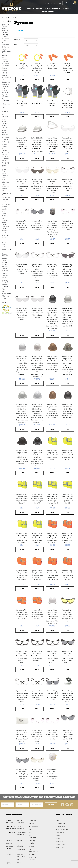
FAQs (58, 820)
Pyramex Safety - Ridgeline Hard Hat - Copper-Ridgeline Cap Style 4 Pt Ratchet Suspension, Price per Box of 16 (52, 411)
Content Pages (64, 815)
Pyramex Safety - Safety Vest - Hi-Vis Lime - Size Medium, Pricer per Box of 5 (22, 538)
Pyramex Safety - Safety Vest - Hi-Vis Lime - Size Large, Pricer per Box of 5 (67, 499)
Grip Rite (5, 200)
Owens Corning (4, 261)
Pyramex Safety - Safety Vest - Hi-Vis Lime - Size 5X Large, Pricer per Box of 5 (37, 499)
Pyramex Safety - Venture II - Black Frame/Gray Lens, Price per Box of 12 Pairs (52, 695)
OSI (3, 252)
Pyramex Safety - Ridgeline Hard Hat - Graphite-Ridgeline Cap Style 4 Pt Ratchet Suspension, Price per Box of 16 (67, 411)
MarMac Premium (5, 230)
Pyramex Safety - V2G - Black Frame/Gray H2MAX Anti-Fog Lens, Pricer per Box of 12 (67, 657)
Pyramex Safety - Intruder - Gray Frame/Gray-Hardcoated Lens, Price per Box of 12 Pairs (37, 185)
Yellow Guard (6, 296)
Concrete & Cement (5, 40)
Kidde (4, 214)
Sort (16, 45)
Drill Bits (5, 55)
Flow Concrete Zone (6, 194)
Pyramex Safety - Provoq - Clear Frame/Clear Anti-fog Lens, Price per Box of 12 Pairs (22, 314)
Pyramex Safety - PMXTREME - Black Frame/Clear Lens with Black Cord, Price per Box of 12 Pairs (52, 271)
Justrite (4, 209)
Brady (4, 132)
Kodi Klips (5, 216)
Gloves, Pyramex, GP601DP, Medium (52, 103)
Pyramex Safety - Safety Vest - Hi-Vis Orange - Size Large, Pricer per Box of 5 (67, 575)
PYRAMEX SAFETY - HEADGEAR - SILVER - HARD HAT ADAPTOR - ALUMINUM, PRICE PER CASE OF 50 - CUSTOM (37, 145)
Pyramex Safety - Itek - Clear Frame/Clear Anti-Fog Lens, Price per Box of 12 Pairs (67, 185)
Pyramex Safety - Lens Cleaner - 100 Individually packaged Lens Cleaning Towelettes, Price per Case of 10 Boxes (52, 229)
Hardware (5, 68)
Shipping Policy (61, 832)
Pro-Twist (5, 271)
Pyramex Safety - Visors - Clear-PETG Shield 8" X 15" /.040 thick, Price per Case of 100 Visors (22, 736)
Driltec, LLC (5, 182)
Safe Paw (5, 278)
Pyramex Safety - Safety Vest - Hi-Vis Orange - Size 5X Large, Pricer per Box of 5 (37, 575)
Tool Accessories (6, 100)
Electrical (5, 57)
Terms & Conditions (63, 829)
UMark (4, 291)
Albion (4, 125)
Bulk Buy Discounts (52, 8)
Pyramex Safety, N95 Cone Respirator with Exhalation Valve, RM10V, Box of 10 (52, 774)
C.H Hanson (6, 137)
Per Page (17, 40)
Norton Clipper (7, 249)
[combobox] (31, 40)
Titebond (5, 287)
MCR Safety (6, 235)
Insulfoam (5, 202)
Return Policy (60, 826)
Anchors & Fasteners (5, 25)
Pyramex (5, 273)
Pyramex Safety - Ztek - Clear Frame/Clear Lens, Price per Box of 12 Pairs (52, 735)
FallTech (4, 188)
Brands (39, 8)
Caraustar (5, 139)
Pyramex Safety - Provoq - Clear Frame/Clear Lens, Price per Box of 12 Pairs (37, 313)
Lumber (4, 75)
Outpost (4, 258)
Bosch (4, 130)
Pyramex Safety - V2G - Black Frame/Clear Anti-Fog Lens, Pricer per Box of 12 (37, 656)
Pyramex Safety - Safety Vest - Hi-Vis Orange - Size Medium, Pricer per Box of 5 (22, 614)
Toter (3, 289)
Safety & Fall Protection (6, 85)
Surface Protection (5, 92)
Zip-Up (4, 298)
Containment (6, 47)
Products (30, 8)
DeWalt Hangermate (6, 170)
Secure (5, 303)
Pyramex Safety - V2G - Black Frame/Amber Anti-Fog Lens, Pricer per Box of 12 (67, 615)
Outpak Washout (5, 255)
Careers (59, 835)
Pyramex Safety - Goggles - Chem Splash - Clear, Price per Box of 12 (67, 105)
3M (3, 114)
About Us (59, 838)
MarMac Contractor (5, 226)
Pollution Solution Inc (6, 268)
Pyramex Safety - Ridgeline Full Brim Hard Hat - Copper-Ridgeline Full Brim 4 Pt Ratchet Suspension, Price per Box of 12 (52, 364)
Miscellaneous (7, 77)
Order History (61, 847)
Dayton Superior (5, 166)
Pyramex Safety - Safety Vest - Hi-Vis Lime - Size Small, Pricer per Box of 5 (37, 538)
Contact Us (67, 8)
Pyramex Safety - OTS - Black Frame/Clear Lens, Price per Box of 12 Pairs (22, 269)
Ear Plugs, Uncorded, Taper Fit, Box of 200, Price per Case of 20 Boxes (67, 68)
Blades (4, 28)
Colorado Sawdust (5, 150)
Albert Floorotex (5, 122)
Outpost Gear (6, 82)
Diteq (4, 177)
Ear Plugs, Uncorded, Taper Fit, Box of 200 (52, 66)
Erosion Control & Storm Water (6, 62)
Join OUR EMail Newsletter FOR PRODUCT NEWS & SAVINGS (39, 797)
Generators (6, 66)
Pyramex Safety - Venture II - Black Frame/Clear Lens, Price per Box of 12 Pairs (37, 695)
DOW (3, 180)
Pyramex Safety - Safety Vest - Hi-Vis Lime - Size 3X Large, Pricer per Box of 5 (67, 455)
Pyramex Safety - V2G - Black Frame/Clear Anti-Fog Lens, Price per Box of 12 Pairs (22, 657)
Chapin (4, 146)
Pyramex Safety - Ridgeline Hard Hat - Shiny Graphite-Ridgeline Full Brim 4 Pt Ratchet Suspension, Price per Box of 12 (37, 458)
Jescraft (4, 207)
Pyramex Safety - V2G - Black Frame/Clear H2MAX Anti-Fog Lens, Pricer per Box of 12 (52, 657)
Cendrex (5, 144)
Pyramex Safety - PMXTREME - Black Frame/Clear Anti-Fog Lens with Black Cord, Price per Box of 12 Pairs (37, 272)
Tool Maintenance (6, 104)
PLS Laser (5, 264)
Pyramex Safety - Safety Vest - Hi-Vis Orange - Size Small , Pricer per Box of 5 (37, 614)
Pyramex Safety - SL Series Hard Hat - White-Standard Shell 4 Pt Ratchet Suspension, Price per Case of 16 (52, 617)
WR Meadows (6, 294)
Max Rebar (5, 233)
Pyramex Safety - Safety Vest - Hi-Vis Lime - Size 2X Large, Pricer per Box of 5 (52, 455)
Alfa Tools (5, 128)
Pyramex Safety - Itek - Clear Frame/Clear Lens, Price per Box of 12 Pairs (22, 225)
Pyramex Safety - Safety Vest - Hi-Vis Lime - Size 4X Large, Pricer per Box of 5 (22, 499)
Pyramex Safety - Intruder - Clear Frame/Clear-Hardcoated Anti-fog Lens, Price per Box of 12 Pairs (67, 145)
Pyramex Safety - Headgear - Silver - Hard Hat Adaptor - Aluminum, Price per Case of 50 (22, 143)
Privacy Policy (61, 823)
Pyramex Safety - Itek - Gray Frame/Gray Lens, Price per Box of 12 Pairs (37, 225)
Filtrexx (4, 191)
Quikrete (5, 276)
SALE (3, 88)
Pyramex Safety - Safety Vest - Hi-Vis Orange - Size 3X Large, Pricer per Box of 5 (67, 538)
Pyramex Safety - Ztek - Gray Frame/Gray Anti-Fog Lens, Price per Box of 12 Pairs (67, 736)
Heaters (4, 70)
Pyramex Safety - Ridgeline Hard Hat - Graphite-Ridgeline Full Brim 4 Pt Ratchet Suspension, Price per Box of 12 (22, 457)
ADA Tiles (5, 117)
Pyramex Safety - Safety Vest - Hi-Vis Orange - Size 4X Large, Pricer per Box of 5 (22, 575)
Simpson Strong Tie (5, 281)
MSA (3, 245)
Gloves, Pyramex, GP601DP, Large (37, 102)
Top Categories (14, 815)
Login (66, 2)
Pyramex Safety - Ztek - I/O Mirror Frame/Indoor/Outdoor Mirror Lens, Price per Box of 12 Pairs (37, 775)
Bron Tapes (6, 135)
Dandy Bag (5, 163)
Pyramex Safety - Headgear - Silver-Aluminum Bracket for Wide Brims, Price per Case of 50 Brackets (52, 145)
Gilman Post (6, 197)
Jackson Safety (7, 204)
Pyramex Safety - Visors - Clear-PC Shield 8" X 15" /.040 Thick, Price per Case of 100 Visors (67, 696)
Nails (3, 80)
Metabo (4, 238)
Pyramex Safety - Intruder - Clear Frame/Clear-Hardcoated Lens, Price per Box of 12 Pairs (22, 185)
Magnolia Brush (5, 221)
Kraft (3, 218)
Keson (4, 211)
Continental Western (6, 160)
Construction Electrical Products (6, 155)
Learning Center (49, 11)
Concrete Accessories (6, 44)
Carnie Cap (5, 142)
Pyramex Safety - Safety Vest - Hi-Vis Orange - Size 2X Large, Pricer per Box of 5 (52, 538)
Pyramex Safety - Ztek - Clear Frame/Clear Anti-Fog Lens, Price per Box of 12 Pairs (37, 736)
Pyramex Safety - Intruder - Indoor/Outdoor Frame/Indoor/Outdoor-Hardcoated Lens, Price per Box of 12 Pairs (52, 186)
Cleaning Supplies (5, 36)
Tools (3, 107)
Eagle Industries (5, 185)
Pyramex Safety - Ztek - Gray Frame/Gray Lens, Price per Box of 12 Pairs (22, 774)
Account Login (61, 844)
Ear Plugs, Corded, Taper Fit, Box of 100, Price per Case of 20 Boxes (37, 68)
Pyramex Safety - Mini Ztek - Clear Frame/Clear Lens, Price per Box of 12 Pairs (67, 225)
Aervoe (4, 119)
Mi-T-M (4, 242)
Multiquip (5, 247)
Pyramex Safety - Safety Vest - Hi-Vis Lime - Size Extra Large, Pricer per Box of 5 (52, 500)
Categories (6, 21)
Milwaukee (5, 240)
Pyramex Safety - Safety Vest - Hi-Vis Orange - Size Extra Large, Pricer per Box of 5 (52, 576)
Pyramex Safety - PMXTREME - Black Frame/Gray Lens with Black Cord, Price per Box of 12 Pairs (67, 270)
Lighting (4, 73)
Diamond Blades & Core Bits (6, 51)
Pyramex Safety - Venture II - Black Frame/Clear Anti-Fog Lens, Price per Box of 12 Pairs (22, 696)
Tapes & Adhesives (5, 96)
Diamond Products (5, 174)
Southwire (5, 284)
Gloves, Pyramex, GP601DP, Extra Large (22, 103)
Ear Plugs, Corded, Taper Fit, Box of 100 (22, 66)
